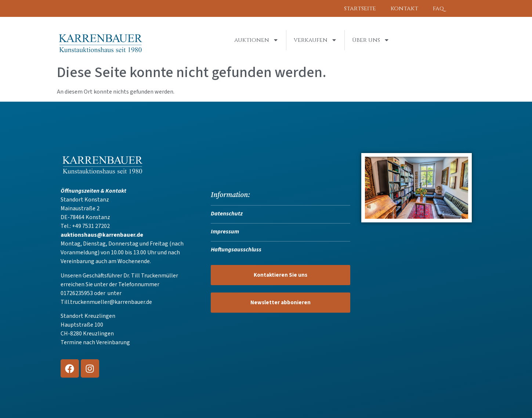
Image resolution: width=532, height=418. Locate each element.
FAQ (438, 8)
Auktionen (256, 40)
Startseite (360, 8)
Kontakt (404, 8)
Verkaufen (315, 40)
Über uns (371, 40)
